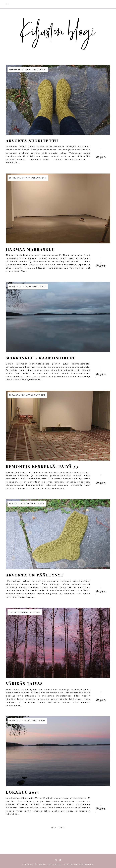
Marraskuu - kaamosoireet (41, 358)
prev (53, 828)
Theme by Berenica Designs (78, 864)
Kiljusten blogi (52, 864)
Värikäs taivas (24, 684)
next (62, 828)
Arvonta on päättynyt (35, 575)
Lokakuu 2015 (22, 792)
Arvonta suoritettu (32, 141)
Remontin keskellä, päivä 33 (42, 466)
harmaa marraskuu (30, 249)
